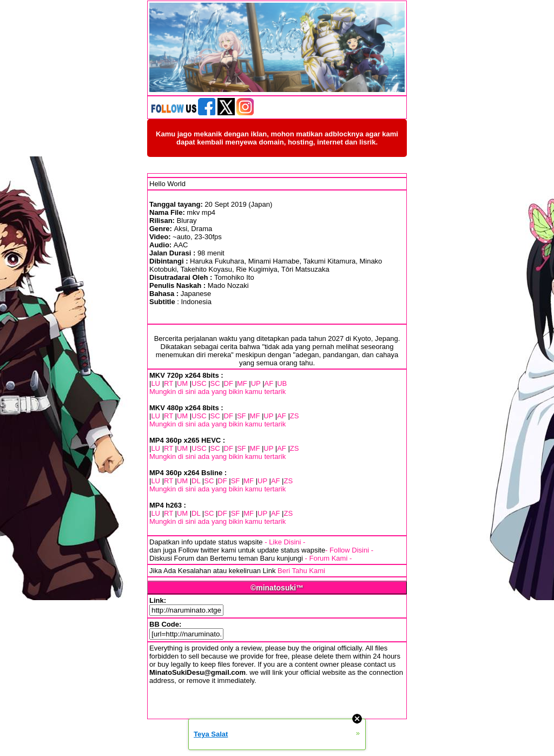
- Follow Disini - (349, 550)
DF (229, 383)
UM (182, 383)
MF (242, 383)
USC (199, 383)
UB (282, 383)
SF (242, 416)
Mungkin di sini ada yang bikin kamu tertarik (217, 392)
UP (256, 383)
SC (215, 383)
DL (196, 481)
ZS (295, 416)
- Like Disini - (285, 542)
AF (269, 383)
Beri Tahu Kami (301, 571)
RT (169, 383)
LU (156, 383)
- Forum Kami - (329, 558)
